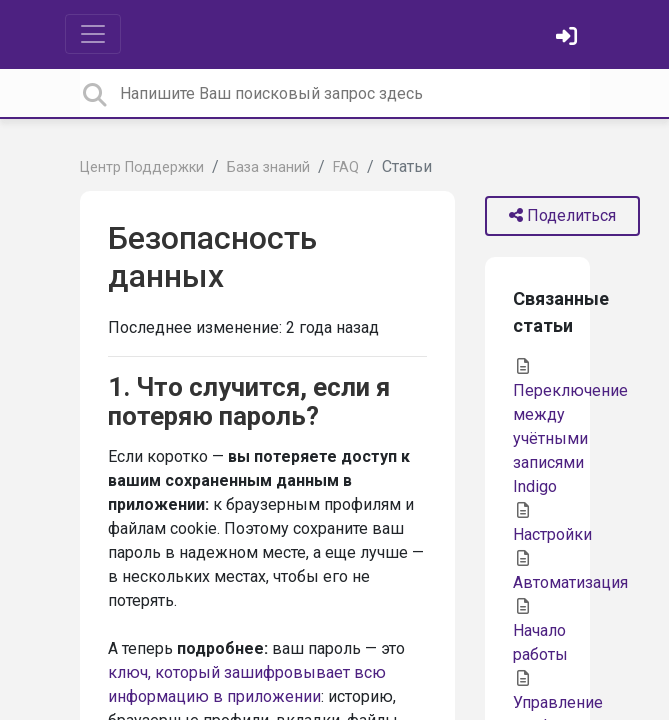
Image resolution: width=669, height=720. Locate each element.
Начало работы (540, 631)
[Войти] (569, 38)
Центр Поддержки (142, 167)
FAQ (346, 167)
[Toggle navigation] (93, 34)
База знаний (268, 167)
